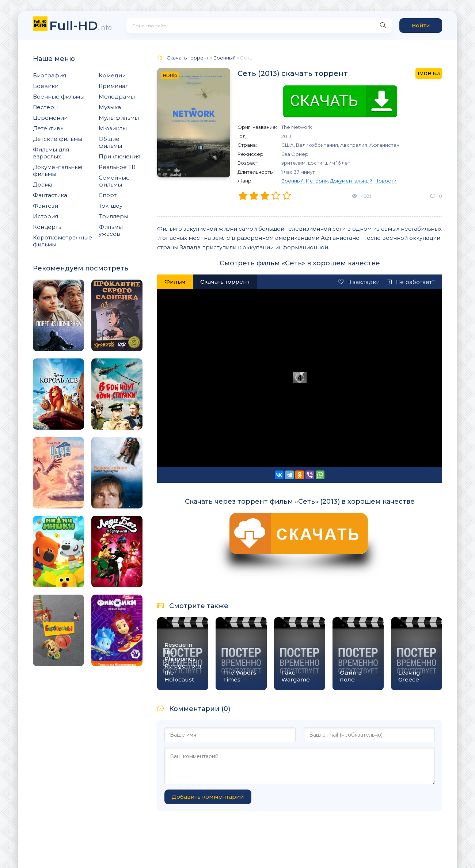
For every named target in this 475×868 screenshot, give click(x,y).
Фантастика (50, 195)
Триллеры (113, 216)
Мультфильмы (119, 118)
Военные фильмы (59, 97)
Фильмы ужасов (111, 230)
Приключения (119, 156)
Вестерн (45, 107)
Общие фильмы (110, 142)
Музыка (110, 107)
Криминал (114, 86)
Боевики (46, 86)
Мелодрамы (117, 97)
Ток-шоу (111, 206)
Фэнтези (45, 206)
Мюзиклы (113, 128)
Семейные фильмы (114, 181)
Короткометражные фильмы (62, 241)
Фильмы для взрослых (51, 153)
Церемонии (50, 118)
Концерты (48, 227)
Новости (385, 181)
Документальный (351, 181)
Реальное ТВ (117, 167)
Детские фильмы (58, 139)
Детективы (49, 128)
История (45, 216)
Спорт (108, 195)
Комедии (112, 75)
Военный (292, 181)
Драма (43, 185)
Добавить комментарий (208, 797)
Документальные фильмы (58, 170)
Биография (50, 75)
